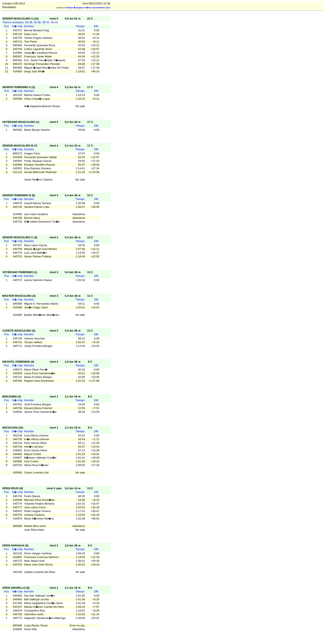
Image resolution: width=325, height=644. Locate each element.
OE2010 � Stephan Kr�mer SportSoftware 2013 (88, 8)
